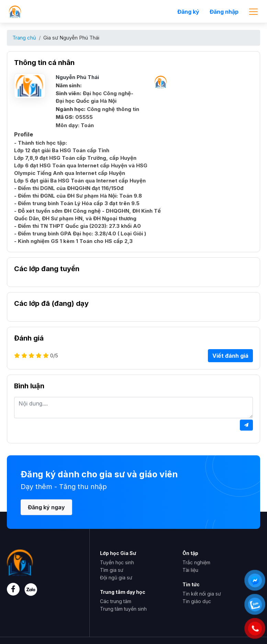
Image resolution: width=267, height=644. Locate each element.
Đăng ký (188, 12)
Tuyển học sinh (117, 562)
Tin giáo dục (197, 601)
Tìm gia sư (112, 570)
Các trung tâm (116, 601)
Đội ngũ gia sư (116, 578)
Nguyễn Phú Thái (77, 77)
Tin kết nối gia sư (202, 594)
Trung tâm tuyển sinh (123, 609)
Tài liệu (190, 570)
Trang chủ (24, 38)
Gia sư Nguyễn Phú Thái (71, 38)
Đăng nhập (224, 12)
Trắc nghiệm (196, 562)
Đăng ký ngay (46, 507)
